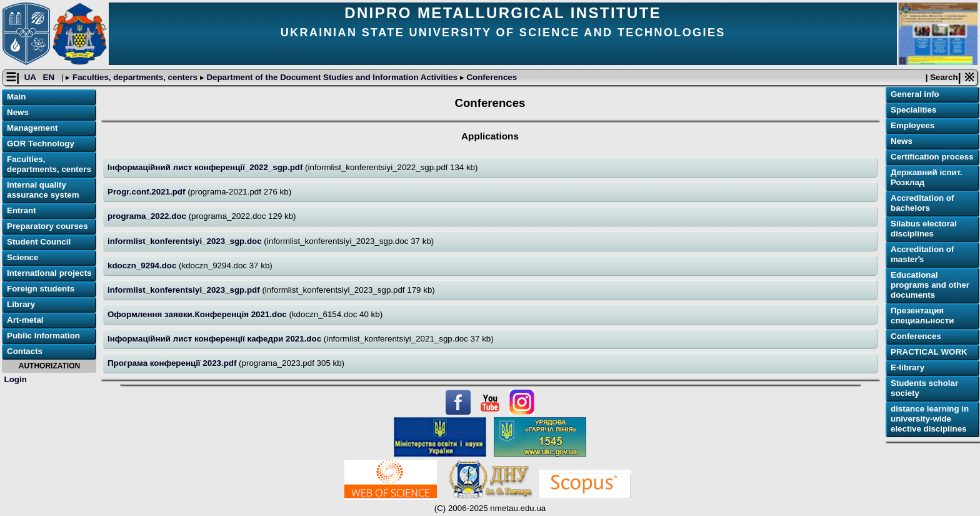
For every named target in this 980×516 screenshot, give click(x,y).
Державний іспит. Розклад (927, 177)
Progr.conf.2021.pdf (147, 192)
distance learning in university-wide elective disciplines (930, 419)
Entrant (22, 210)
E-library (907, 367)
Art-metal (25, 320)
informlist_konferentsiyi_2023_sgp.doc (186, 241)
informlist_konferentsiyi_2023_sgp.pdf (185, 290)
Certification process (932, 157)
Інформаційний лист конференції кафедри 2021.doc (216, 339)
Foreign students (41, 289)
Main (16, 97)
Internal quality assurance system (43, 190)
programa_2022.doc (148, 216)
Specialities (913, 110)
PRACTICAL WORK (929, 352)
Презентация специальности (922, 316)
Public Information (43, 336)
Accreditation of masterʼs (922, 254)
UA (31, 77)
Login (16, 379)
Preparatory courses (47, 226)
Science (22, 257)
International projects (49, 273)
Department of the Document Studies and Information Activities (332, 77)
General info (915, 94)
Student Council (39, 242)
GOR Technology (41, 144)
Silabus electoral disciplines (924, 229)
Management (32, 128)
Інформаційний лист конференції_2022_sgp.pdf (206, 167)
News (18, 112)
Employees (912, 125)
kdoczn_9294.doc (143, 266)
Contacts (25, 351)
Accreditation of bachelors (922, 203)
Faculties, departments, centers (135, 77)
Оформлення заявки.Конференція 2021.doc (198, 314)
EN (50, 77)
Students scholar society (924, 388)
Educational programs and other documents (930, 285)
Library (21, 304)
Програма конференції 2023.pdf (173, 363)
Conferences (491, 77)
